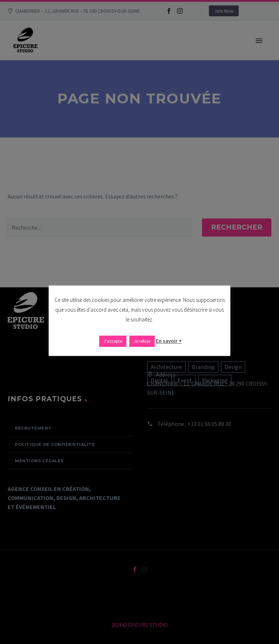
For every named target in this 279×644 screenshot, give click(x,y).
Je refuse (142, 341)
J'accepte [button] (113, 341)
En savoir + (169, 341)
